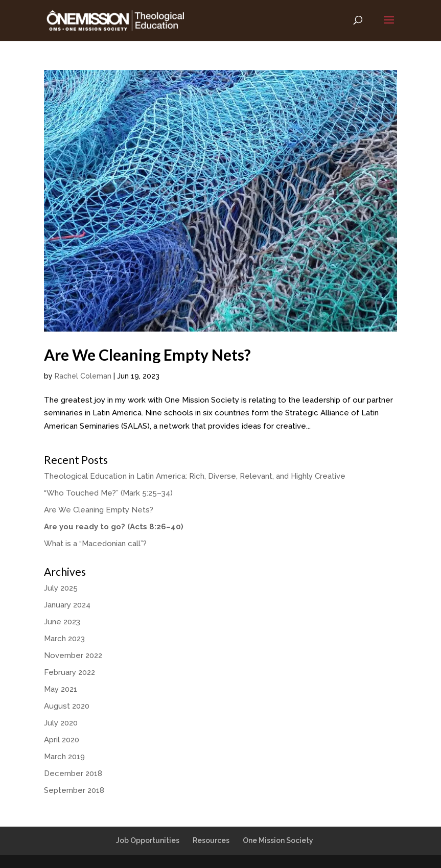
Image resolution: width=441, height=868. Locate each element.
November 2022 (73, 655)
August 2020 (67, 706)
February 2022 (69, 672)
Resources (211, 840)
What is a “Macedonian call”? (95, 544)
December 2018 (73, 773)
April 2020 (62, 740)
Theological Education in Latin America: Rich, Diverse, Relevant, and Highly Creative (195, 476)
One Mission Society (278, 840)
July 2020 (61, 723)
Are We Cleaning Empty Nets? (147, 355)
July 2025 (61, 588)
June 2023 (62, 622)
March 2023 (64, 639)
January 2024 (67, 605)
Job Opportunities (148, 840)
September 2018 (74, 790)
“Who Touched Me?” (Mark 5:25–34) (108, 493)
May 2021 (61, 689)
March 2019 (64, 757)
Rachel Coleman (83, 376)
